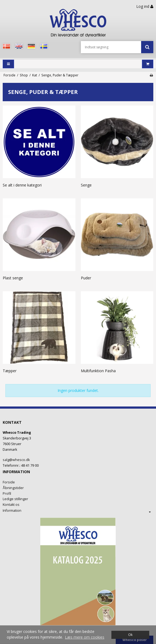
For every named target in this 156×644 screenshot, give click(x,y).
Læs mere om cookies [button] (85, 637)
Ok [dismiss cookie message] (130, 635)
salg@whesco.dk (16, 460)
